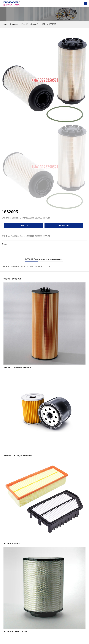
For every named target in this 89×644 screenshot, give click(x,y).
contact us (23, 225)
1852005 (53, 24)
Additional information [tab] (51, 259)
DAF (44, 24)
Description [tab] (32, 259)
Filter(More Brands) (30, 24)
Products (14, 24)
